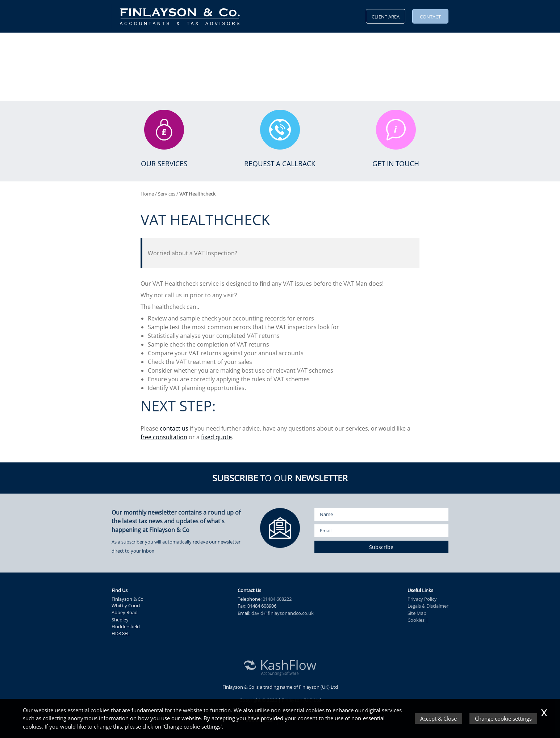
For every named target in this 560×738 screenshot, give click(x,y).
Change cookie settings (503, 718)
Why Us (144, 43)
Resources (209, 43)
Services (176, 43)
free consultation (164, 437)
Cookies (416, 620)
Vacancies (324, 43)
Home (119, 43)
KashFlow (269, 43)
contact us (174, 428)
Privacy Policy (422, 599)
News (238, 43)
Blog (297, 43)
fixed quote (216, 437)
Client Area (386, 17)
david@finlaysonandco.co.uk (283, 613)
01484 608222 (277, 599)
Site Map (417, 613)
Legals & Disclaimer (428, 606)
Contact (430, 17)
